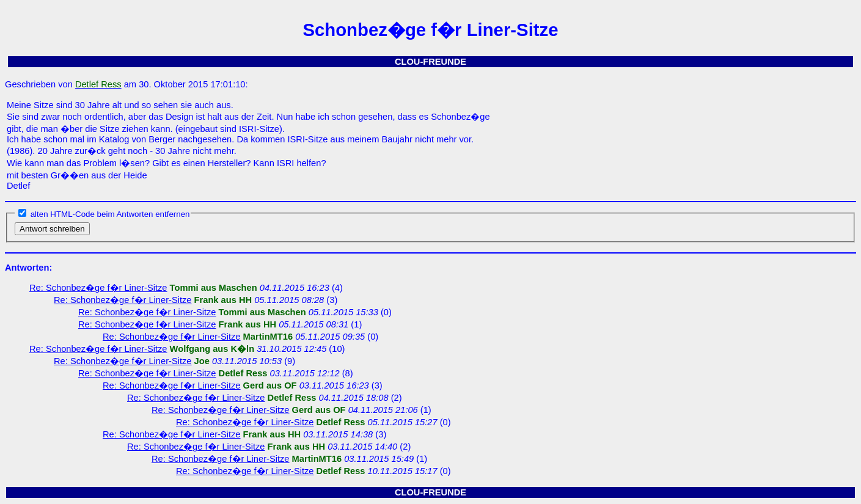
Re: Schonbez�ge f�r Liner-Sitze (98, 288)
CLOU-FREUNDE (430, 62)
